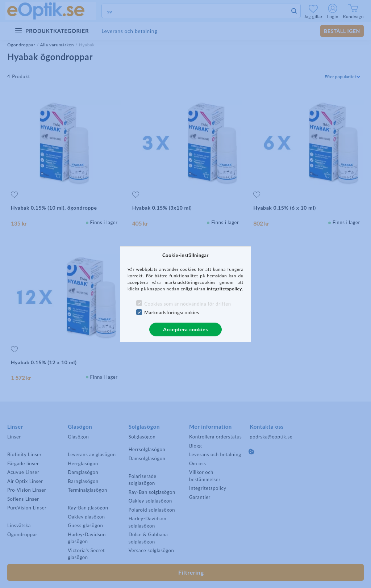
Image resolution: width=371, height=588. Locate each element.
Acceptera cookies (185, 329)
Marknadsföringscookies (172, 312)
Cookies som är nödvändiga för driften (187, 304)
